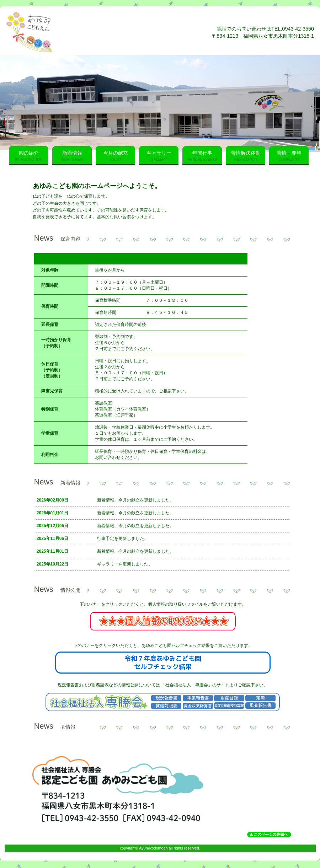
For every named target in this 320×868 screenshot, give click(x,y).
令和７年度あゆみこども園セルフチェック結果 (163, 663)
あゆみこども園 (92, 32)
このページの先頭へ (269, 835)
